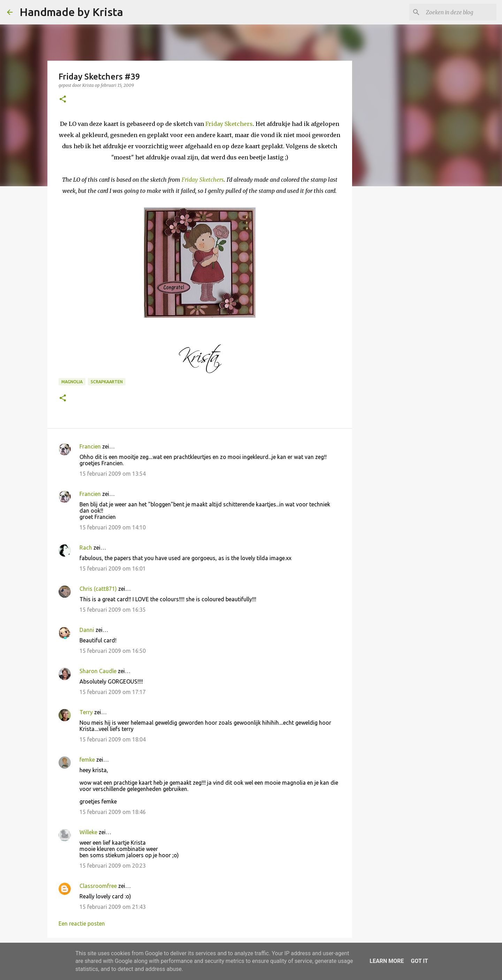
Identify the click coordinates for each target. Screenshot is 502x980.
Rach (86, 548)
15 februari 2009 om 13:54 (113, 474)
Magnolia (72, 382)
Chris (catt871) (98, 589)
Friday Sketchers (229, 124)
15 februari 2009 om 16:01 (113, 568)
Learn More (387, 961)
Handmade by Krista (71, 12)
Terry (86, 712)
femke (87, 760)
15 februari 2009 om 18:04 (113, 739)
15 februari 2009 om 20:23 (113, 866)
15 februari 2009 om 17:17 (113, 692)
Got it (419, 961)
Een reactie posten (82, 924)
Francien (90, 446)
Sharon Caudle (98, 671)
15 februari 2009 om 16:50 (113, 651)
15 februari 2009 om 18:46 (113, 812)
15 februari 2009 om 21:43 (113, 907)
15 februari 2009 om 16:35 (113, 610)
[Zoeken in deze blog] (460, 12)
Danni (87, 630)
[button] (63, 100)
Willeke (88, 832)
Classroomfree (98, 886)
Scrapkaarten (107, 382)
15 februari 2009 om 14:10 (113, 527)
